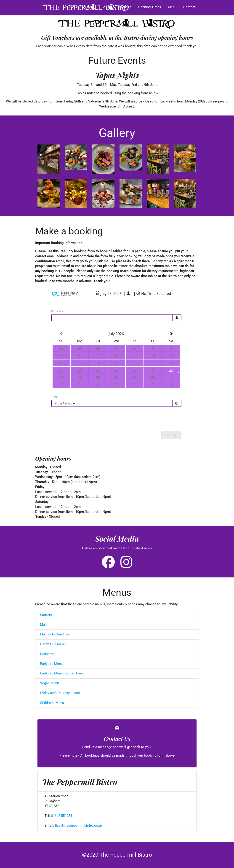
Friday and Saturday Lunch (60, 693)
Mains (45, 625)
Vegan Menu (49, 683)
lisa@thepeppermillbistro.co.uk (79, 826)
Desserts (47, 654)
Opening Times (150, 7)
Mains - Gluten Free (55, 634)
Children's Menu (52, 703)
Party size (57, 311)
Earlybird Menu (51, 664)
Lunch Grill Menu (53, 644)
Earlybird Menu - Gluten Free (61, 673)
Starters (46, 615)
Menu (172, 7)
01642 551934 (61, 816)
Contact (189, 7)
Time (54, 397)
